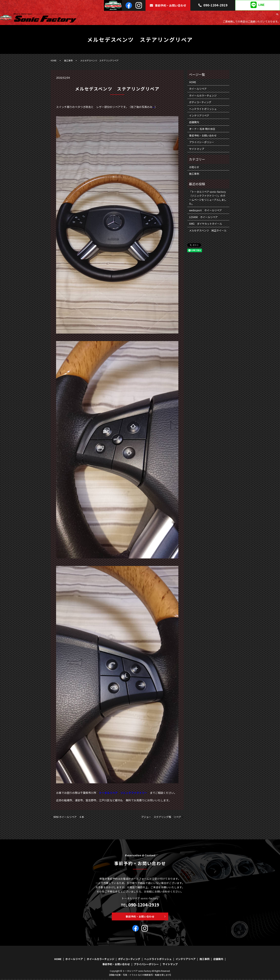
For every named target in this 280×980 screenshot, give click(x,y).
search (277, 15)
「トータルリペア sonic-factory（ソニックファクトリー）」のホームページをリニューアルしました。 (208, 198)
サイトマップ (197, 149)
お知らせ (194, 167)
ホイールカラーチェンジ (157, 15)
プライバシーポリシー (202, 142)
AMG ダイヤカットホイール (206, 224)
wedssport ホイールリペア (205, 210)
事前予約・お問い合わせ (168, 5)
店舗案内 (268, 15)
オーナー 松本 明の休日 (202, 129)
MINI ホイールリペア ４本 (69, 817)
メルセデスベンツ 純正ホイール (208, 230)
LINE (258, 5)
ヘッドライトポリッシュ (212, 15)
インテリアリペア (238, 15)
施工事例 (256, 15)
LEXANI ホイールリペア (203, 217)
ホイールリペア (132, 15)
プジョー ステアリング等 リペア (161, 817)
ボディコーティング (185, 15)
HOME (118, 15)
